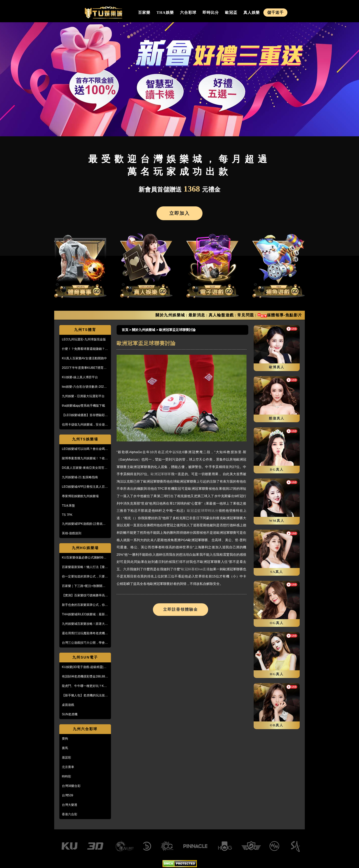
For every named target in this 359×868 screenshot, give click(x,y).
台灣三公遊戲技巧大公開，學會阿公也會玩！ (85, 643)
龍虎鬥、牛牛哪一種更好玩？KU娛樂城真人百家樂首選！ (84, 686)
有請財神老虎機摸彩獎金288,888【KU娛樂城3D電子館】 (84, 677)
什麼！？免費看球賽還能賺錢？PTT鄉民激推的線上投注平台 (83, 349)
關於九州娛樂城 (170, 315)
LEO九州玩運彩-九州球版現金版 (84, 339)
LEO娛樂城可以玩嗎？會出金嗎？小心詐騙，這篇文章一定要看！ (85, 449)
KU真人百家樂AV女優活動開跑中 (84, 358)
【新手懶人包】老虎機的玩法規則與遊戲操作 (85, 696)
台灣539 (68, 795)
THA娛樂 (165, 13)
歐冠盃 (231, 13)
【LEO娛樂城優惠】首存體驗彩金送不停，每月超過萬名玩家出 (85, 415)
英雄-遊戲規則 (72, 533)
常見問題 (246, 315)
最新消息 (197, 315)
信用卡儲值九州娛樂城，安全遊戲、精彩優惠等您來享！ (83, 425)
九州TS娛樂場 (85, 439)
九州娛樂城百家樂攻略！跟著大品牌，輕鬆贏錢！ (85, 624)
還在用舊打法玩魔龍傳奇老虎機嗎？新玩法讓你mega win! (83, 633)
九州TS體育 (85, 330)
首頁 (125, 330)
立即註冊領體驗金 (181, 609)
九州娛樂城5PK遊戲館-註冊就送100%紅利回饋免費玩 (84, 524)
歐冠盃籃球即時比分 (203, 511)
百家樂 (144, 13)
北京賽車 (68, 767)
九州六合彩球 (85, 729)
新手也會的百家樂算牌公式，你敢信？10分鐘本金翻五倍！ (85, 605)
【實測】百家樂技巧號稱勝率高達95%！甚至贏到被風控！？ (85, 596)
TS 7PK (67, 515)
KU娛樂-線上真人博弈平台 (80, 377)
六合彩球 (188, 13)
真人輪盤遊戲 (221, 315)
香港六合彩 (70, 814)
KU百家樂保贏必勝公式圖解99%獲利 (84, 558)
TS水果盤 (68, 506)
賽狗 (65, 739)
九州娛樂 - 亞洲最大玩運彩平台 (83, 396)
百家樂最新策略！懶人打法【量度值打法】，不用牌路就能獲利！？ (85, 567)
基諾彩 (66, 758)
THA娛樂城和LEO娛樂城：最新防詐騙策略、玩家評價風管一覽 (85, 615)
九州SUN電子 (85, 657)
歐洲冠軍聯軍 (161, 474)
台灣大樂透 (70, 805)
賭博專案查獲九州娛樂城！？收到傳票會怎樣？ (85, 459)
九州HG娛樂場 (85, 548)
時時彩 (66, 776)
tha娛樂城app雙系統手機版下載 (83, 406)
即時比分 (211, 13)
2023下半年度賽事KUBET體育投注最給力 (84, 368)
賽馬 (65, 748)
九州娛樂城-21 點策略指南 (80, 477)
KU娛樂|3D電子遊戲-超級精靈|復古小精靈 (84, 667)
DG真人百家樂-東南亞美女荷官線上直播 (85, 468)
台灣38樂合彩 (71, 786)
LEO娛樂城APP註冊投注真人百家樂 (85, 487)
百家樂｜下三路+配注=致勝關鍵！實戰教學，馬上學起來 (85, 586)
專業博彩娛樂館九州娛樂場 (80, 496)
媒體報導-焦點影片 (285, 315)
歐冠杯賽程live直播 (195, 569)
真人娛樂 (252, 13)
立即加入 (179, 213)
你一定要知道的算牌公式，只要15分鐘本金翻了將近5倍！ (85, 577)
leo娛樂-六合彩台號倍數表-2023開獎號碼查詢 (84, 387)
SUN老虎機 (70, 714)
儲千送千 (275, 13)
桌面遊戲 (68, 705)
